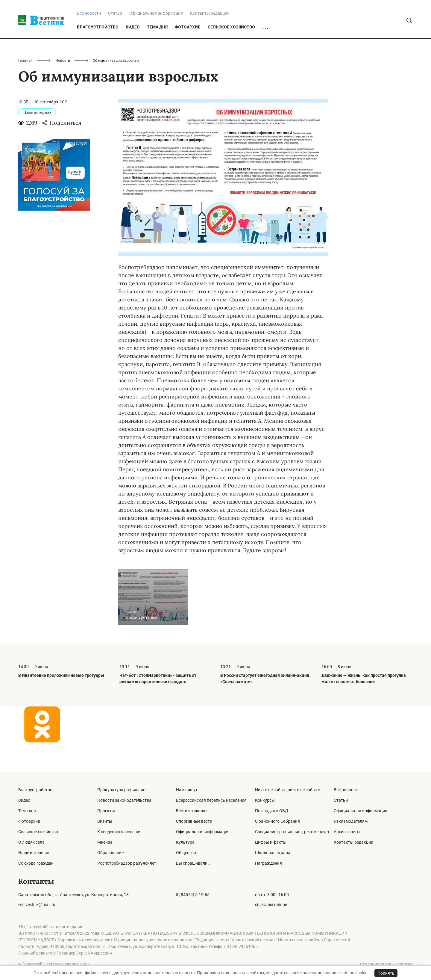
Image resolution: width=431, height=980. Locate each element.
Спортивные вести (194, 821)
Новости (63, 90)
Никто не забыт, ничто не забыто (288, 790)
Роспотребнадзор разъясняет (127, 863)
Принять (386, 973)
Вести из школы (192, 811)
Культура (185, 842)
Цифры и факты (271, 842)
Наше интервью (34, 853)
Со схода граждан (36, 863)
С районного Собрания (277, 821)
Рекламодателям (351, 821)
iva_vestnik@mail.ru (37, 905)
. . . (265, 57)
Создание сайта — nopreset (386, 964)
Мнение (105, 842)
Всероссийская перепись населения (211, 800)
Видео (133, 57)
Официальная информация (156, 43)
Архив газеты (347, 832)
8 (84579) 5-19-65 (193, 895)
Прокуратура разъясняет (122, 790)
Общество (186, 853)
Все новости (346, 790)
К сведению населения (119, 832)
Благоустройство (98, 57)
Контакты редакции (210, 43)
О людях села (31, 842)
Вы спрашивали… (193, 863)
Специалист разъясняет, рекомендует (292, 832)
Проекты (106, 811)
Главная (25, 90)
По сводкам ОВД (272, 811)
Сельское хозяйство (231, 57)
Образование (110, 853)
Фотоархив (188, 57)
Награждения (268, 863)
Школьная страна (273, 853)
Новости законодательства (124, 800)
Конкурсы (265, 800)
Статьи (115, 43)
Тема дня (157, 57)
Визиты (105, 821)
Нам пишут (187, 790)
